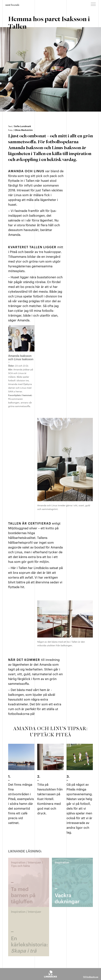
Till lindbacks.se (91, 977)
